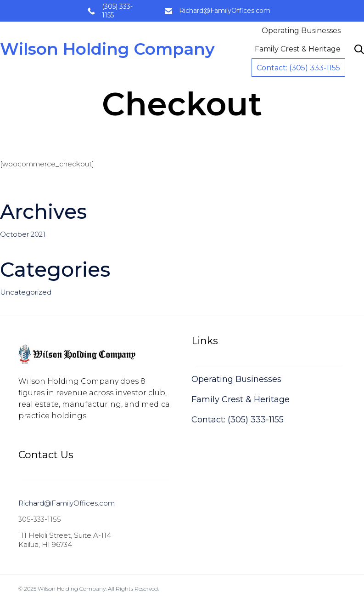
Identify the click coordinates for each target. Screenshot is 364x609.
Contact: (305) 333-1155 (298, 68)
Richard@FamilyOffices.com (225, 11)
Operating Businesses (301, 31)
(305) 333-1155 (117, 11)
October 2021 (23, 234)
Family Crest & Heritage (298, 49)
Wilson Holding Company (109, 49)
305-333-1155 (40, 519)
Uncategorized (26, 292)
